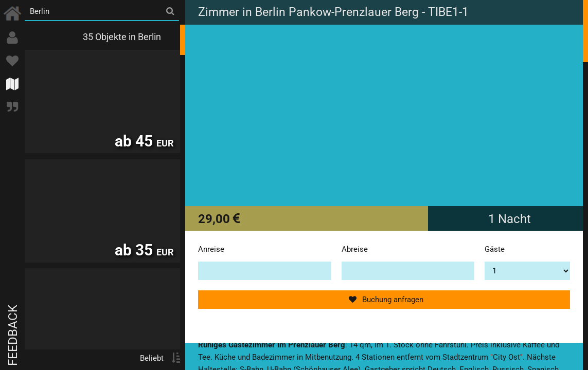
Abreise (355, 249)
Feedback (13, 335)
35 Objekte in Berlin (122, 37)
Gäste (495, 249)
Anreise (211, 249)
